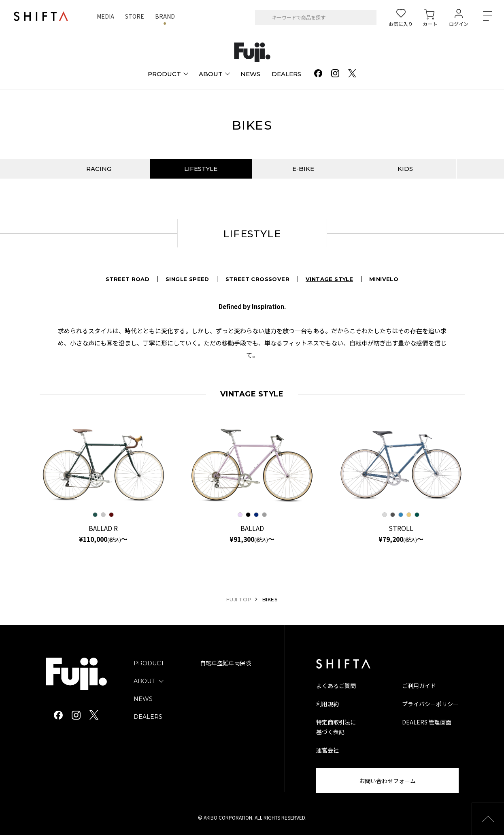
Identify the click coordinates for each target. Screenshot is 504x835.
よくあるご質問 (336, 686)
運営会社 (327, 750)
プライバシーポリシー (430, 704)
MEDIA (105, 16)
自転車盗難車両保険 (225, 663)
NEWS (143, 699)
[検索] (264, 17)
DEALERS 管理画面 (427, 722)
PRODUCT (149, 663)
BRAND (165, 16)
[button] (488, 819)
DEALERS (148, 717)
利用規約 (327, 704)
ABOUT (144, 681)
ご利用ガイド (419, 686)
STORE (135, 16)
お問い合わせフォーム (387, 781)
